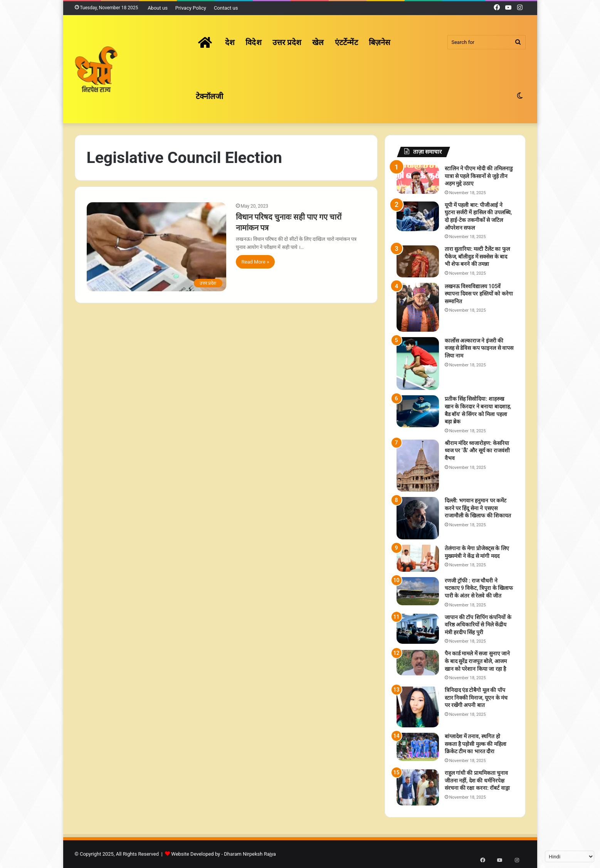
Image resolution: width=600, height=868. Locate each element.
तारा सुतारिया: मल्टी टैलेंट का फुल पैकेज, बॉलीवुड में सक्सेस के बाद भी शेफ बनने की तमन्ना (477, 256)
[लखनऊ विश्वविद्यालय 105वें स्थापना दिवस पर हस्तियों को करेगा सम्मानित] (418, 307)
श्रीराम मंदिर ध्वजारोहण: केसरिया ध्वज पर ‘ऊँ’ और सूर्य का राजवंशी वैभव (477, 451)
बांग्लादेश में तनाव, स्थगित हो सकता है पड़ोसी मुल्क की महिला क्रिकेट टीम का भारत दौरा (476, 744)
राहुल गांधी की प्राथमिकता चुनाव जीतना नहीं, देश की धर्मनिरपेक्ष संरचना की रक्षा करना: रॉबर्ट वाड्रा (477, 780)
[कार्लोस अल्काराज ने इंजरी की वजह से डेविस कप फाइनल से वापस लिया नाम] (418, 364)
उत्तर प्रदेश (287, 42)
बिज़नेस (380, 42)
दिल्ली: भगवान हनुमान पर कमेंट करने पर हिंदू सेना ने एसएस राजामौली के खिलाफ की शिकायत (478, 508)
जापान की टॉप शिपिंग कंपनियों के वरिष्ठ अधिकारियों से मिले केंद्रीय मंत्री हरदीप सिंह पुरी (478, 625)
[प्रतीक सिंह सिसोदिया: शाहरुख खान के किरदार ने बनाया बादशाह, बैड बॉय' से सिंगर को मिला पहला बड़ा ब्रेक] (418, 411)
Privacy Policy (191, 8)
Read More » (255, 262)
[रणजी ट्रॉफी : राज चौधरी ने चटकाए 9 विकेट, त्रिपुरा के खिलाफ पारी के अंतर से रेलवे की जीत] (418, 591)
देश (230, 42)
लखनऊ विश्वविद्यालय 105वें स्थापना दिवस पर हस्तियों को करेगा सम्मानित (479, 294)
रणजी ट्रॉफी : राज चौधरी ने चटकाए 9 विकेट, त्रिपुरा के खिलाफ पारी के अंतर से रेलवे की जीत (479, 588)
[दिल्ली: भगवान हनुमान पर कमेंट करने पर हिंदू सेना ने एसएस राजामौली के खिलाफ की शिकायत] (418, 518)
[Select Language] (570, 856)
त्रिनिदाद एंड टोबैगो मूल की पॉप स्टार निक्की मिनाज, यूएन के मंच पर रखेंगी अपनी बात (476, 698)
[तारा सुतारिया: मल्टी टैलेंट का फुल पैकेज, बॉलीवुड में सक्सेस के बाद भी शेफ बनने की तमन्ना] (418, 261)
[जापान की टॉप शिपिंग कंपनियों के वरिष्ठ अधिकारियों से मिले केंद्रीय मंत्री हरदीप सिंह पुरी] (418, 629)
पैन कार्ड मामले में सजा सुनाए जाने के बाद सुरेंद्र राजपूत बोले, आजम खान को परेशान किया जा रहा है (477, 661)
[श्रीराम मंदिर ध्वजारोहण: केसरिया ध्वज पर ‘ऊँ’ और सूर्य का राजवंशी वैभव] (418, 466)
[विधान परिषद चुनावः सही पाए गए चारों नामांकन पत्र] (156, 247)
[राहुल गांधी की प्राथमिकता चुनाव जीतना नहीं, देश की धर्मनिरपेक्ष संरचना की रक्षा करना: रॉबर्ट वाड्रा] (418, 787)
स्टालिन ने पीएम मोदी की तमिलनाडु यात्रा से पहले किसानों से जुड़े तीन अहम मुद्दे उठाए (479, 176)
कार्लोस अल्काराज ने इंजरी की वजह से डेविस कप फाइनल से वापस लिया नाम (479, 348)
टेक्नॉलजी (210, 96)
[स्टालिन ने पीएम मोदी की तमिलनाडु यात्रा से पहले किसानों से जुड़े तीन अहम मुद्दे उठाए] (418, 179)
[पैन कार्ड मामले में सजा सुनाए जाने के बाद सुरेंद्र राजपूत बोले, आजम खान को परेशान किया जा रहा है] (418, 662)
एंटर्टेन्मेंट (346, 42)
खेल (318, 42)
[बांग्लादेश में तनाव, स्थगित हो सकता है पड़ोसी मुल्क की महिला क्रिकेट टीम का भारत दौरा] (418, 747)
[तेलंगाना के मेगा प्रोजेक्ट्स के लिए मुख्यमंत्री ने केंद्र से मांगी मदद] (418, 558)
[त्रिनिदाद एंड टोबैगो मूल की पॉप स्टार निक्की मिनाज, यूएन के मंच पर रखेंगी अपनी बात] (418, 707)
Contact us (226, 8)
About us (158, 8)
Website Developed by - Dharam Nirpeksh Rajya (224, 854)
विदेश (254, 42)
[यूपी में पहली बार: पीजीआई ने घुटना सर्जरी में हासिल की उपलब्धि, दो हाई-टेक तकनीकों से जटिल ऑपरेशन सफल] (418, 216)
